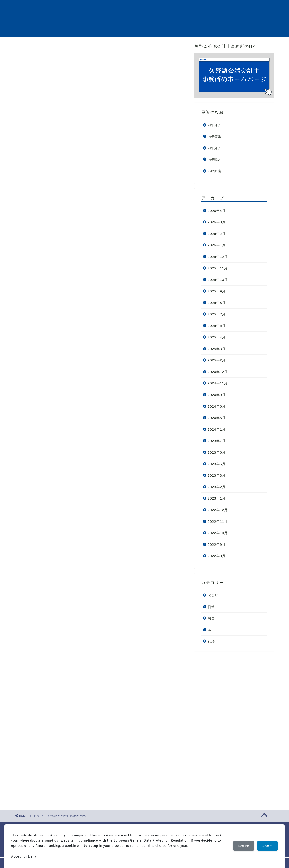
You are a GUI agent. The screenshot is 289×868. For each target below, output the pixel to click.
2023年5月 (217, 464)
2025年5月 (217, 326)
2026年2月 (217, 234)
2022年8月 (217, 556)
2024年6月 (217, 406)
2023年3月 (217, 475)
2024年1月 (217, 429)
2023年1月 (217, 498)
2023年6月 (217, 452)
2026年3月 (217, 222)
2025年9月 (217, 291)
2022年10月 (218, 533)
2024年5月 (217, 418)
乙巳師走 (214, 171)
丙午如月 (214, 148)
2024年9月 (217, 395)
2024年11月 (218, 383)
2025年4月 (217, 337)
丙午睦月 (214, 159)
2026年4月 (217, 211)
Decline (244, 846)
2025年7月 (217, 314)
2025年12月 (218, 257)
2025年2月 (217, 360)
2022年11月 (218, 522)
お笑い (213, 595)
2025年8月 (217, 303)
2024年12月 (218, 372)
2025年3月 (217, 349)
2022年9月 (217, 544)
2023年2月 (217, 487)
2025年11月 (218, 268)
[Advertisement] (101, 126)
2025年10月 (218, 280)
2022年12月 (218, 510)
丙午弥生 (214, 136)
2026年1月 (217, 245)
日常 (27, 53)
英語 (211, 641)
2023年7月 (217, 441)
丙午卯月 (214, 125)
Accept (267, 846)
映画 (211, 618)
